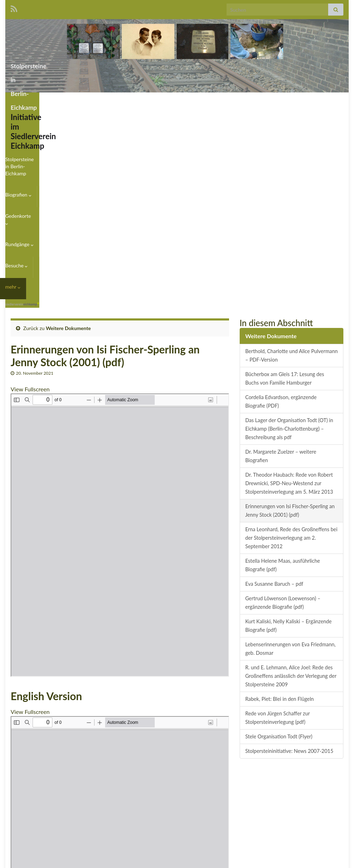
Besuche (306, 101)
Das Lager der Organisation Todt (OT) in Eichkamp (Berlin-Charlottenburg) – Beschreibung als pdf (289, 252)
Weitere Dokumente (68, 152)
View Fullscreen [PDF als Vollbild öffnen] (30, 213)
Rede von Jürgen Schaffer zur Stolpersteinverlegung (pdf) (278, 541)
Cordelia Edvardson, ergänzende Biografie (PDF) (281, 225)
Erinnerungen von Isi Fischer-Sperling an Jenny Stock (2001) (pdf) (290, 334)
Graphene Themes (67, 859)
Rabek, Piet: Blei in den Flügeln (280, 523)
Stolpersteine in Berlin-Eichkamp (93, 64)
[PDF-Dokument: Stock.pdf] (120, 359)
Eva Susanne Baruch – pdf (274, 407)
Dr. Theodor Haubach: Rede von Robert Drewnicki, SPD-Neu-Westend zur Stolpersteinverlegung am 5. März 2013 (289, 307)
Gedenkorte (229, 101)
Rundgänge (269, 101)
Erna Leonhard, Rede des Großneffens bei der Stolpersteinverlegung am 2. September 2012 (291, 361)
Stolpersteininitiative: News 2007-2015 (289, 575)
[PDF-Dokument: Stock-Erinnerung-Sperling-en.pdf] (120, 681)
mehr (335, 101)
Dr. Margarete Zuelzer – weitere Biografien (281, 280)
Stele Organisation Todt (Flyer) (279, 560)
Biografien (190, 101)
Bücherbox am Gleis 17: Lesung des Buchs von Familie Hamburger (285, 202)
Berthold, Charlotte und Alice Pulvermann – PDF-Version (292, 179)
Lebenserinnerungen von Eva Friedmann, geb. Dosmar (290, 472)
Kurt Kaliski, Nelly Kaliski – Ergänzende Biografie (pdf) (289, 449)
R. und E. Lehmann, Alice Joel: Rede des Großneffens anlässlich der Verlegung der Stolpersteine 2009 (291, 500)
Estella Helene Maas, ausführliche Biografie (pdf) (283, 389)
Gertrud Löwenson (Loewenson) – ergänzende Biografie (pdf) (283, 426)
